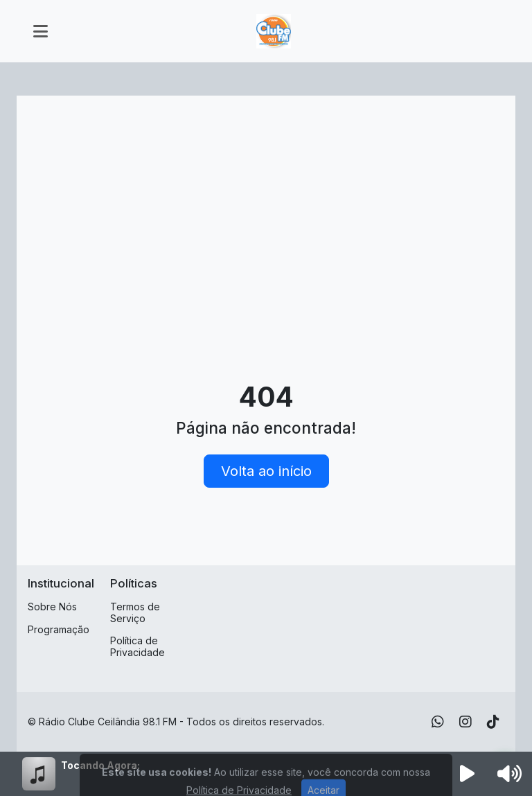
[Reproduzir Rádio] (468, 774)
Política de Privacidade (138, 646)
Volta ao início (266, 471)
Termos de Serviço (135, 612)
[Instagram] (465, 722)
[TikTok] (493, 722)
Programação (59, 629)
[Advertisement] (266, 211)
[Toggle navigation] (41, 31)
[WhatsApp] (438, 722)
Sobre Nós (52, 607)
